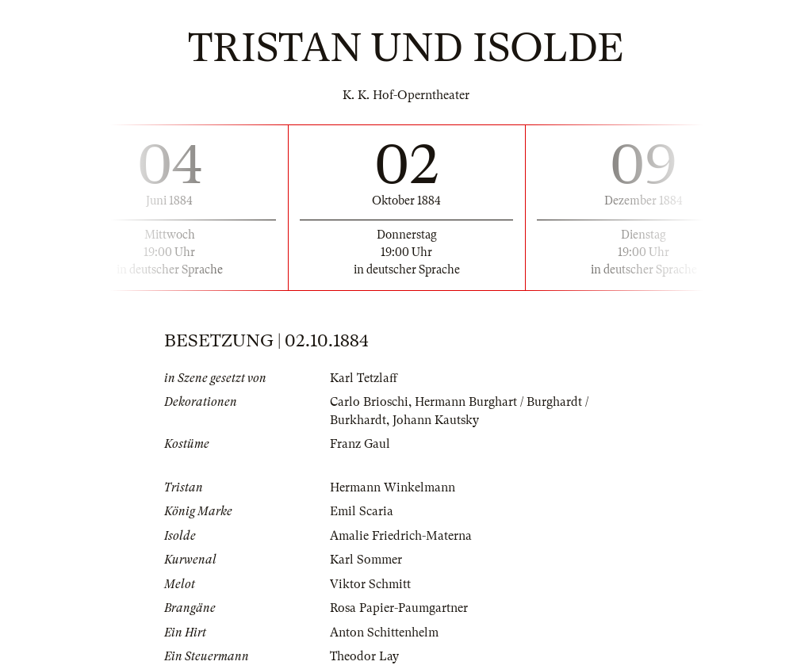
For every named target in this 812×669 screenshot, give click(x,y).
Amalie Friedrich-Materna (401, 536)
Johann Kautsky (436, 420)
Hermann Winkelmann (393, 487)
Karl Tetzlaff (364, 378)
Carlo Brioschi (369, 402)
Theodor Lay (364, 656)
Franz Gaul (360, 444)
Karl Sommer (366, 560)
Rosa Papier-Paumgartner (399, 608)
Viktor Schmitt (370, 584)
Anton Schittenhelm (384, 633)
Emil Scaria (362, 511)
